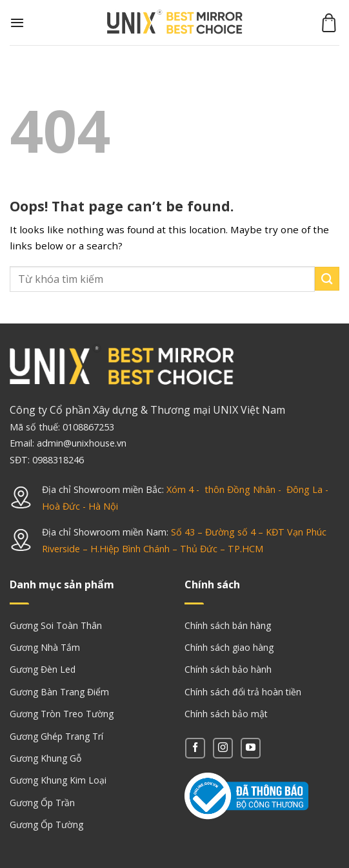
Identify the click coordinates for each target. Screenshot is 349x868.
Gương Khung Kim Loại (58, 780)
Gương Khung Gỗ (45, 758)
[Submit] (327, 279)
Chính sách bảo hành (228, 669)
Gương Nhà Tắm (45, 647)
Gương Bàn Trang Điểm (59, 692)
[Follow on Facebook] (195, 748)
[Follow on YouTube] (251, 748)
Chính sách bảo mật (226, 714)
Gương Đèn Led (43, 669)
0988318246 (58, 460)
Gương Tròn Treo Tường (62, 714)
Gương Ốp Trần (42, 803)
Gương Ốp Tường (46, 825)
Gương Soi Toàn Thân (56, 625)
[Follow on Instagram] (223, 748)
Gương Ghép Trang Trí (56, 736)
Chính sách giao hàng (229, 647)
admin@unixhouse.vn (82, 443)
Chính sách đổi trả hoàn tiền (243, 692)
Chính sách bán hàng (228, 625)
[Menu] (17, 23)
